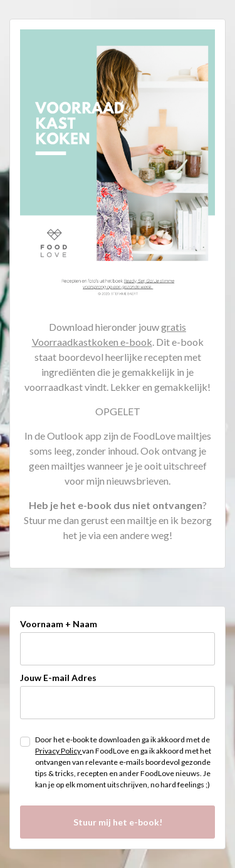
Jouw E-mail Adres (58, 678)
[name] (118, 649)
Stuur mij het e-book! (118, 822)
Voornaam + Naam (59, 624)
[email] (118, 703)
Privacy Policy (59, 751)
